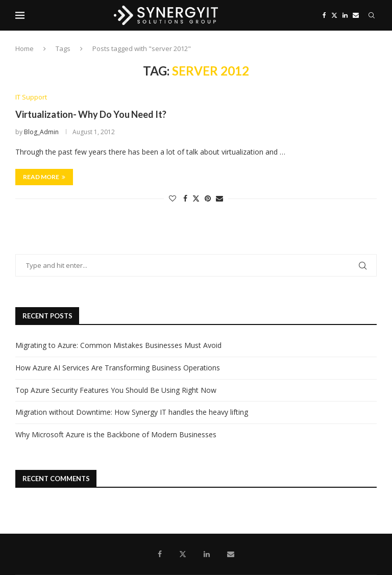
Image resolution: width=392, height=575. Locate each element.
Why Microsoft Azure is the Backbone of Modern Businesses (116, 434)
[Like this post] (173, 198)
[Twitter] (334, 15)
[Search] (372, 15)
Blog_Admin (41, 132)
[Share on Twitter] (196, 198)
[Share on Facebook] (185, 198)
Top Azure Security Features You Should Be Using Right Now (116, 390)
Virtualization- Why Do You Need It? (91, 114)
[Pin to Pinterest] (208, 198)
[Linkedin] (345, 15)
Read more (44, 177)
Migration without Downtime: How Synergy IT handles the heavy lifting (132, 412)
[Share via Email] (219, 198)
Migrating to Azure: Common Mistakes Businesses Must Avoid (118, 345)
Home (24, 48)
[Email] (356, 15)
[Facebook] (324, 15)
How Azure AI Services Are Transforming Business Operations (118, 368)
